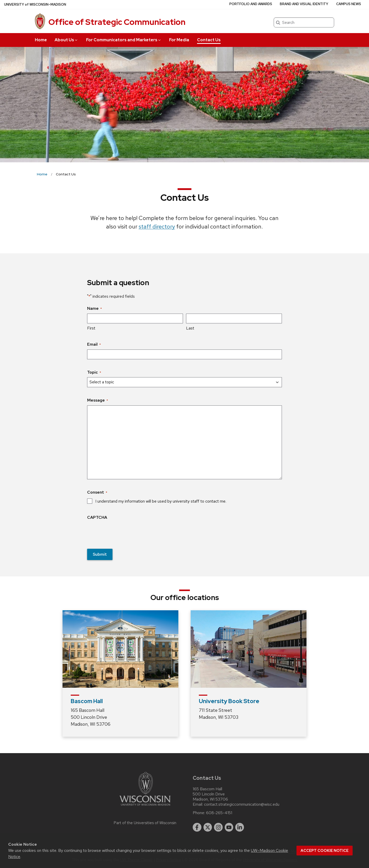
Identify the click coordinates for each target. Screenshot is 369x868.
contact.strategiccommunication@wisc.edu (242, 804)
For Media (179, 40)
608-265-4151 (219, 813)
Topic (94, 372)
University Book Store (229, 701)
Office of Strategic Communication (117, 22)
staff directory (157, 227)
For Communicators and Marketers (124, 40)
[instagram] (218, 827)
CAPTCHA (97, 517)
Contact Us (209, 40)
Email (94, 344)
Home (41, 40)
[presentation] (126, 533)
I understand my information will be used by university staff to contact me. (161, 501)
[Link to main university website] (145, 807)
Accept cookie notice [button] (325, 851)
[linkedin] (240, 827)
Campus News (349, 4)
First (91, 328)
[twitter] (208, 827)
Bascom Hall (87, 701)
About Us (66, 40)
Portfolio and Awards (251, 4)
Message (98, 400)
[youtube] (229, 827)
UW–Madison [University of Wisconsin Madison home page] (35, 4)
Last (190, 328)
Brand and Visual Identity (304, 4)
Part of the (145, 823)
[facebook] (197, 827)
